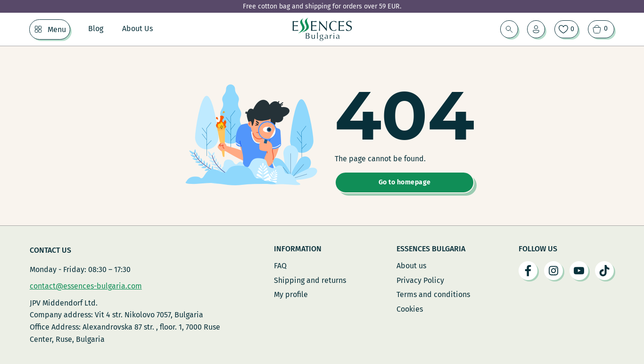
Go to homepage (405, 182)
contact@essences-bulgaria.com (86, 286)
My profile (291, 294)
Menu (57, 29)
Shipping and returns (310, 280)
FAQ (280, 266)
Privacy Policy (420, 280)
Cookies (410, 309)
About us (411, 266)
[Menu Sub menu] (38, 29)
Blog (96, 29)
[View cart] (601, 29)
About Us (137, 29)
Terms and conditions (433, 294)
